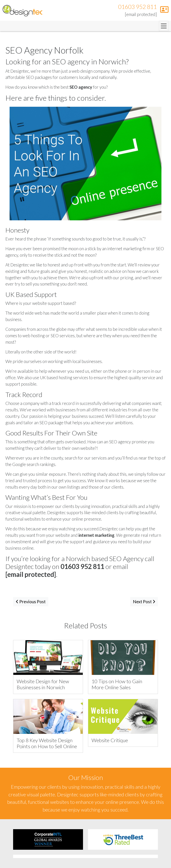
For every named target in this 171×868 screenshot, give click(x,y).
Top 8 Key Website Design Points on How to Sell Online (47, 743)
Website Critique (110, 740)
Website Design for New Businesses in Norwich (43, 684)
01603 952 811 (138, 7)
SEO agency (81, 87)
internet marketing (96, 535)
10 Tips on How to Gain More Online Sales (117, 684)
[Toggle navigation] (164, 26)
